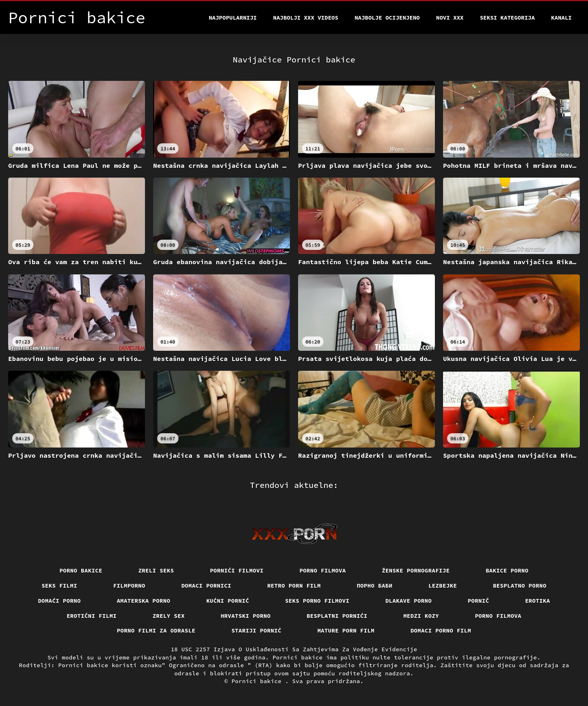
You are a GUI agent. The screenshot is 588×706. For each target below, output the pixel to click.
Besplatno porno (520, 586)
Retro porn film (294, 586)
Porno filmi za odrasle (156, 630)
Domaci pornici (206, 586)
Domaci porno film (441, 630)
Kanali (561, 18)
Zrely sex (169, 616)
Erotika (538, 601)
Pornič (478, 601)
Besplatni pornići (337, 616)
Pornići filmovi (237, 570)
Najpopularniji (233, 18)
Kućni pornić (228, 601)
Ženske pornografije (416, 570)
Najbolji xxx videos (306, 18)
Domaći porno (59, 601)
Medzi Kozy (421, 616)
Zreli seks (156, 570)
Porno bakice (81, 570)
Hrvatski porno (246, 616)
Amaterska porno (144, 601)
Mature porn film (346, 630)
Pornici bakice (258, 681)
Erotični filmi (92, 616)
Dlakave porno (409, 601)
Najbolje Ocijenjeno (387, 18)
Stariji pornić (257, 630)
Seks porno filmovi (317, 601)
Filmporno (129, 586)
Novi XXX (450, 18)
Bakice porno (507, 570)
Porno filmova (323, 570)
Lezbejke (443, 586)
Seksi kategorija (507, 18)
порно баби (375, 586)
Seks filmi (60, 586)
